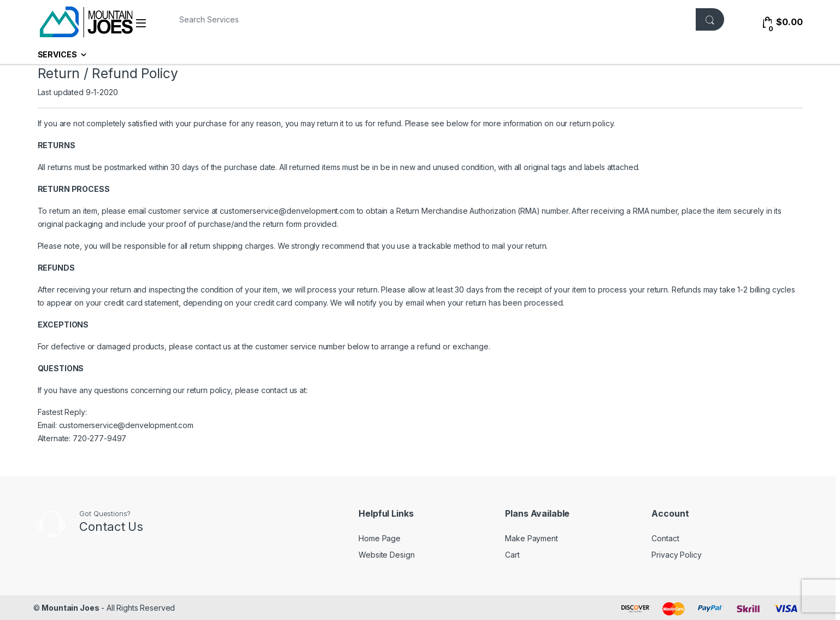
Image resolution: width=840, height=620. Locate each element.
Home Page (380, 538)
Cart (512, 555)
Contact (665, 538)
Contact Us (111, 527)
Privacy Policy (676, 555)
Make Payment (531, 538)
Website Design (386, 555)
